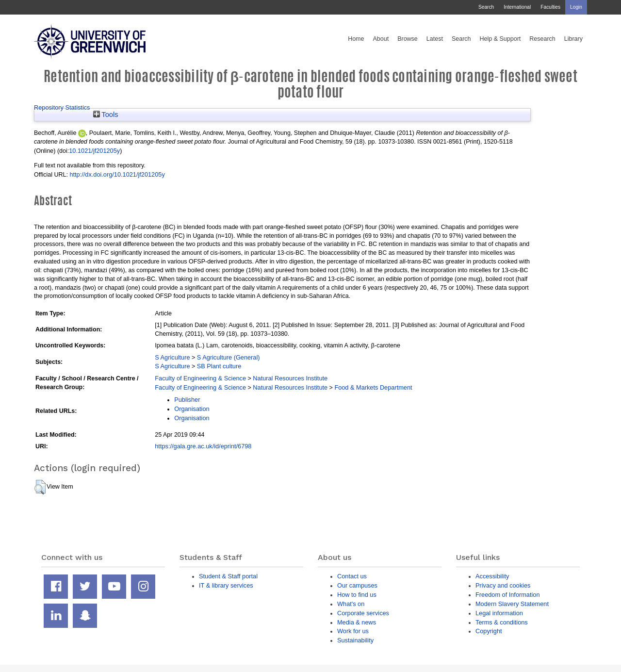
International (517, 7)
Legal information (499, 613)
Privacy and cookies (503, 585)
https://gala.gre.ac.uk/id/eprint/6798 (203, 446)
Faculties (550, 7)
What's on (351, 604)
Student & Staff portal (228, 576)
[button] (40, 487)
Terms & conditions (502, 622)
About (381, 39)
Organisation (192, 409)
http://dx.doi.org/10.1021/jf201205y (117, 174)
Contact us (352, 576)
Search (486, 7)
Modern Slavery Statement (512, 604)
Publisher (187, 400)
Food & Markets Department (373, 387)
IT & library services (226, 585)
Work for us (353, 631)
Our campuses (357, 585)
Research (542, 39)
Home (356, 39)
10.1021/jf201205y (94, 151)
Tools (106, 115)
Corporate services (363, 613)
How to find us (357, 595)
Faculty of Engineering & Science (200, 378)
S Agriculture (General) (229, 357)
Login (576, 7)
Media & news (357, 622)
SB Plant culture (219, 366)
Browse (408, 39)
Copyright (489, 631)
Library (573, 39)
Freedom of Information (508, 595)
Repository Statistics (62, 107)
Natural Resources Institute (290, 378)
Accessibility (492, 576)
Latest (435, 39)
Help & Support (500, 39)
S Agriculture (172, 357)
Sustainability (355, 640)
